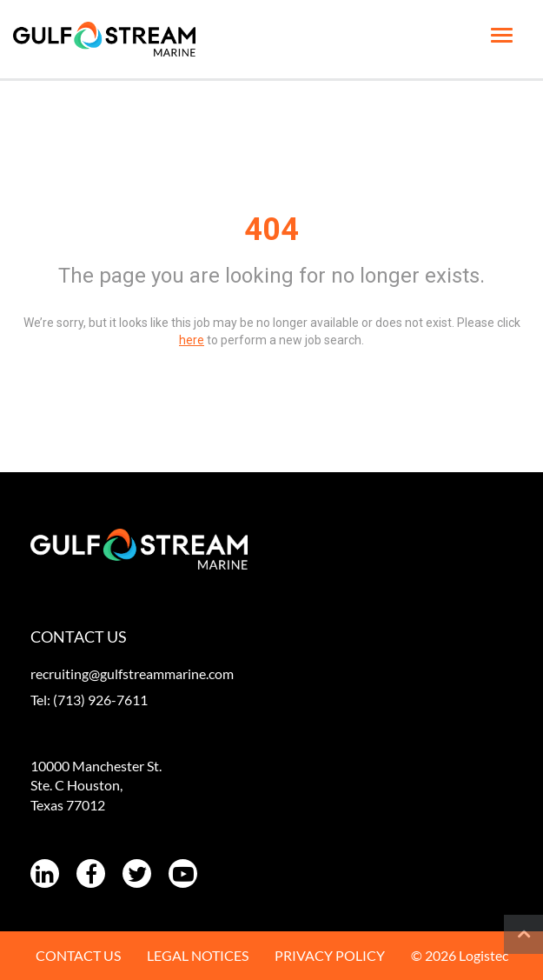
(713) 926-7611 (100, 700)
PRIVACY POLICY (330, 955)
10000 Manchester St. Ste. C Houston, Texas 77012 (96, 786)
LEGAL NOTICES (198, 955)
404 (271, 230)
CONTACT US (78, 955)
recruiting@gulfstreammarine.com (132, 673)
